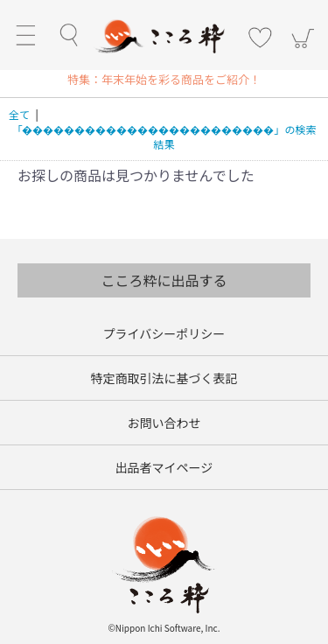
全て (19, 114)
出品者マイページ (164, 467)
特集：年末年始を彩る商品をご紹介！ (164, 79)
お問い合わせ (164, 423)
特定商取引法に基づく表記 (164, 378)
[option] (164, 79)
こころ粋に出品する (164, 280)
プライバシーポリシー (164, 333)
